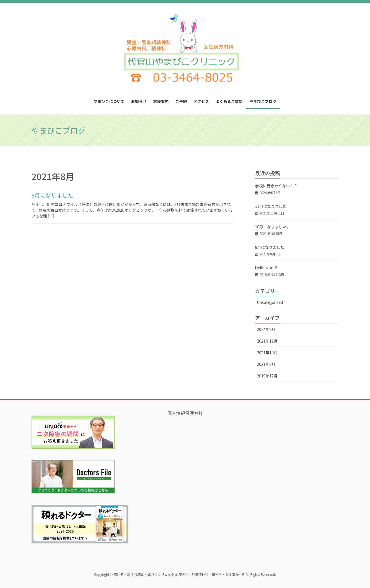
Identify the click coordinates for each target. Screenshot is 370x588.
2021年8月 (266, 364)
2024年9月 (266, 329)
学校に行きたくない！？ (276, 186)
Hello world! (266, 268)
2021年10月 (267, 353)
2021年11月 (267, 341)
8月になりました (52, 195)
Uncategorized (270, 302)
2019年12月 (267, 376)
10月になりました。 (273, 227)
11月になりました (271, 206)
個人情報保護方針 (185, 413)
